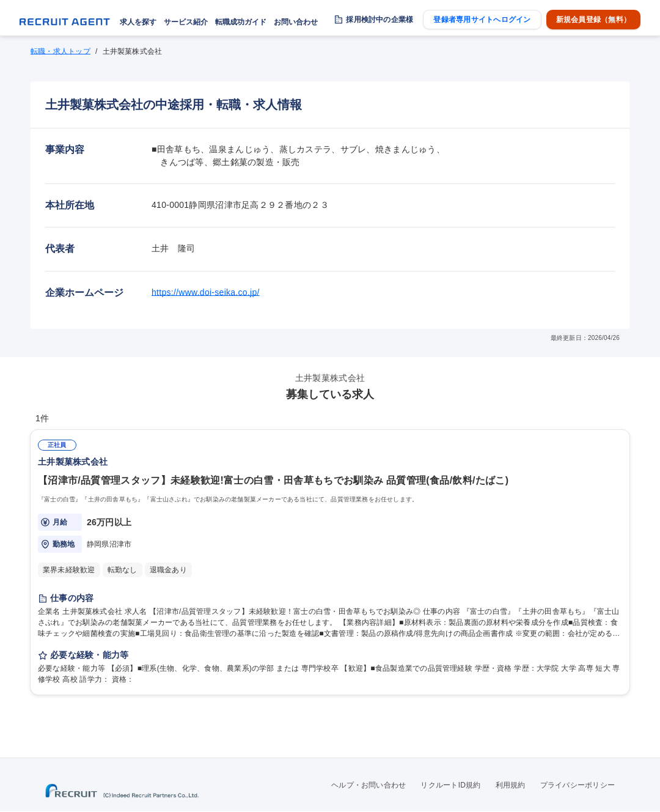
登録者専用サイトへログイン (482, 20)
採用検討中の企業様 (380, 20)
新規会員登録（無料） (593, 20)
